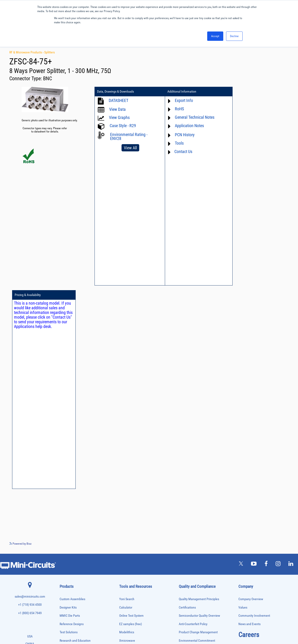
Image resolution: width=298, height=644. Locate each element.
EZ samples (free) (130, 421)
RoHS (177, 109)
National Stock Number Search (139, 487)
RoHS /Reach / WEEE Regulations (200, 445)
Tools (177, 143)
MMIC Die (64, 528)
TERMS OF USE (126, 625)
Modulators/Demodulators (73, 533)
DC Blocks (65, 489)
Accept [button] (215, 36)
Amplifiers (65, 455)
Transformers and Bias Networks (76, 611)
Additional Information (179, 92)
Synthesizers (66, 591)
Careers (249, 431)
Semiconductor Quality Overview (199, 412)
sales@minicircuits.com (30, 393)
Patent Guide (128, 479)
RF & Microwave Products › (27, 52)
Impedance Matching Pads (73, 518)
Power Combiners (68, 552)
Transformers (66, 606)
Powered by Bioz (20, 340)
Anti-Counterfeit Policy (193, 421)
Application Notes (187, 126)
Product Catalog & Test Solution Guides (144, 462)
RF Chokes (65, 582)
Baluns (63, 465)
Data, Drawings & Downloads (115, 92)
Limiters (64, 523)
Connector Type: (26, 78)
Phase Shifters (67, 548)
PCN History (182, 135)
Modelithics (127, 429)
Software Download (132, 503)
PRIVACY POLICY (147, 625)
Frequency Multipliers (70, 513)
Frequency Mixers (68, 509)
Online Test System (131, 412)
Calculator (126, 404)
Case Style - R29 (123, 126)
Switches (64, 587)
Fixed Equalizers (68, 504)
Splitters (49, 52)
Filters (63, 499)
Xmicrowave (127, 437)
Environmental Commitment (197, 437)
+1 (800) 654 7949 (30, 410)
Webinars (125, 470)
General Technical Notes (192, 117)
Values (243, 404)
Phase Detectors (68, 543)
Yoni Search (127, 396)
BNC (47, 78)
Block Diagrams (129, 454)
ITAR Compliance (190, 462)
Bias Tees (64, 470)
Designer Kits (68, 404)
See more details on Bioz (284, 340)
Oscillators (65, 538)
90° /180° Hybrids (68, 577)
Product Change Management (198, 429)
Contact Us (181, 151)
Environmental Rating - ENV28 (129, 136)
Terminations (66, 596)
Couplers (64, 479)
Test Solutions (69, 429)
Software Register (130, 512)
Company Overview (251, 396)
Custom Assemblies (72, 396)
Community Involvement (254, 412)
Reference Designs (72, 421)
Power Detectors (68, 557)
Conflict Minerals (190, 470)
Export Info (182, 100)
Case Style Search (131, 495)
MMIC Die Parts (70, 412)
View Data (117, 109)
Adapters (64, 450)
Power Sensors (67, 562)
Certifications (187, 404)
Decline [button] (234, 36)
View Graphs (119, 117)
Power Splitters (67, 567)
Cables (63, 475)
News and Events (249, 421)
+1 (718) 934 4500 (30, 401)
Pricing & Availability (247, 92)
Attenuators (65, 460)
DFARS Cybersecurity (192, 479)
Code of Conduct (190, 454)
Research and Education (75, 437)
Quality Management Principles (199, 396)
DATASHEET (119, 100)
